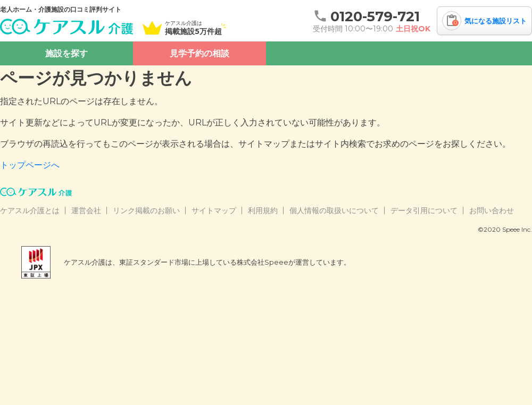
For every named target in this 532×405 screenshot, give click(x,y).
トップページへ (30, 165)
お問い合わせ (492, 210)
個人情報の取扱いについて (334, 210)
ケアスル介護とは (30, 210)
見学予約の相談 (199, 53)
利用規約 (263, 210)
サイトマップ (214, 210)
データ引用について (424, 210)
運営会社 (86, 210)
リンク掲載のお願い (146, 210)
